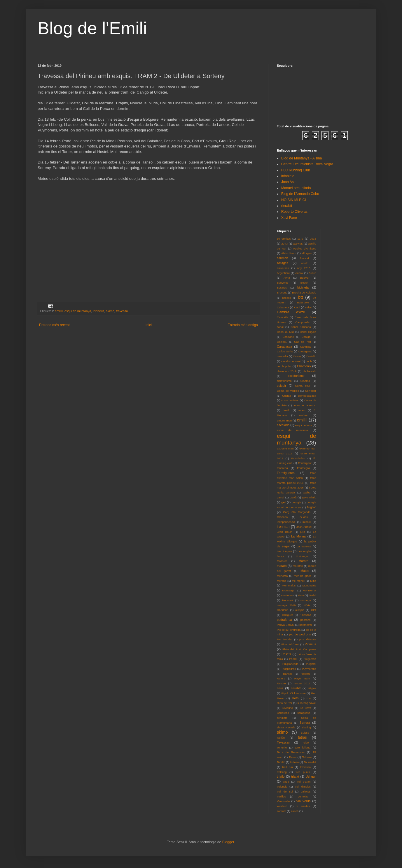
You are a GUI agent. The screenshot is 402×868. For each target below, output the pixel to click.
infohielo (288, 176)
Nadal (312, 595)
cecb (309, 361)
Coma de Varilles (288, 391)
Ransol (287, 674)
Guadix (304, 517)
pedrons (306, 620)
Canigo (306, 337)
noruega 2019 (286, 605)
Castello (311, 356)
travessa (122, 311)
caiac (308, 307)
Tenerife (282, 747)
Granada (282, 517)
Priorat (293, 659)
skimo (110, 311)
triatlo (281, 776)
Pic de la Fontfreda (289, 630)
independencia (286, 522)
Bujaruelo (303, 302)
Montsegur (289, 590)
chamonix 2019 (287, 371)
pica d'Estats (308, 639)
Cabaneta (283, 307)
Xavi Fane (289, 218)
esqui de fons (304, 425)
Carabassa (284, 347)
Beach (304, 283)
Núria (307, 605)
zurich (295, 811)
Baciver (305, 278)
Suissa (305, 733)
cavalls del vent (291, 361)
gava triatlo (309, 497)
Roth (295, 698)
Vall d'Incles (303, 787)
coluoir (282, 386)
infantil (307, 522)
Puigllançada (290, 664)
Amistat (304, 258)
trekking (282, 772)
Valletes (306, 791)
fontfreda (282, 468)
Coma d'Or (303, 386)
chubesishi (309, 371)
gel (283, 502)
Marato (303, 561)
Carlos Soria (285, 351)
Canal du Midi (286, 332)
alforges (307, 253)
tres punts (303, 772)
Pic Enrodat (285, 639)
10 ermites (284, 239)
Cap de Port (303, 342)
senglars (282, 718)
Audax (299, 273)
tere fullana (303, 747)
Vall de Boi (285, 791)
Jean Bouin (285, 532)
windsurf (282, 806)
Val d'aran (304, 782)
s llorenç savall (307, 703)
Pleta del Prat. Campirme (299, 649)
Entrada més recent (54, 325)
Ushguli (311, 776)
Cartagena (305, 351)
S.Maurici (288, 708)
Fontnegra (303, 468)
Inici (149, 325)
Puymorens (309, 669)
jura (303, 532)
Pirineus (98, 311)
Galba (307, 492)
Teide (305, 743)
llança (280, 556)
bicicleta (303, 287)
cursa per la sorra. (305, 405)
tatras (302, 737)
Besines (282, 288)
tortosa (294, 762)
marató (282, 566)
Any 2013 (304, 268)
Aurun (312, 273)
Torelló (281, 762)
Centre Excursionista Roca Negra (307, 164)
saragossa (304, 713)
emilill (59, 311)
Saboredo (283, 713)
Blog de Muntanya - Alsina (301, 158)
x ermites (303, 806)
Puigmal (311, 664)
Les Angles (305, 551)
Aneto (305, 263)
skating (306, 727)
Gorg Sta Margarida (297, 512)
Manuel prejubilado (296, 188)
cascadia (282, 356)
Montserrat (310, 590)
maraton (298, 566)
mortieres (287, 595)
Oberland (283, 610)
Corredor (311, 391)
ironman (283, 527)
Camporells (303, 322)
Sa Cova (306, 708)
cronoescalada (307, 396)
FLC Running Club (296, 170)
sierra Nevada (286, 727)
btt (300, 297)
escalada (283, 425)
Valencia (282, 787)
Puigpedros (289, 669)
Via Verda (304, 801)
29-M (284, 244)
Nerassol (288, 600)
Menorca (282, 576)
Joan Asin (289, 182)
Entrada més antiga (243, 325)
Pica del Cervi (290, 644)
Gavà (293, 497)
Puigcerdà (310, 659)
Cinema (305, 381)
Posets (286, 654)
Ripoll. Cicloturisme (293, 693)
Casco (297, 356)
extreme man (285, 448)
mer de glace (303, 576)
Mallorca (282, 561)
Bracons (282, 292)
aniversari (283, 268)
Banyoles (283, 283)
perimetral (306, 625)
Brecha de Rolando (304, 292)
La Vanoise (304, 546)
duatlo (286, 410)
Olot (314, 610)
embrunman (284, 420)
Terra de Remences (291, 752)
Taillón (281, 738)
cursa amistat (290, 400)
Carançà (305, 347)
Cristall (286, 396)
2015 (313, 239)
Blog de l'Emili (92, 28)
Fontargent (305, 463)
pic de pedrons (300, 634)
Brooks (286, 298)
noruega (306, 600)
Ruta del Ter (285, 703)
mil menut (298, 581)
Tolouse (307, 757)
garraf (280, 497)
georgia (296, 502)
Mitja (313, 581)
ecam (302, 410)
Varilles (281, 796)
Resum (281, 683)
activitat (298, 244)
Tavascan (284, 742)
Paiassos (305, 615)
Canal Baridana (301, 327)
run (309, 698)
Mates (305, 571)
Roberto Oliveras (294, 212)
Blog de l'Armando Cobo (300, 194)
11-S (300, 239)
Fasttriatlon (298, 458)
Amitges (283, 263)
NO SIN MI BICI (294, 200)
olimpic (300, 610)
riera (280, 688)
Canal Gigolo (308, 332)
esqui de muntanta (292, 430)
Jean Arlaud (304, 527)
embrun (304, 415)
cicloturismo (284, 381)
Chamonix (304, 366)
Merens (282, 581)
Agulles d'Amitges (305, 248)
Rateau (305, 674)
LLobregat (302, 556)
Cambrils (282, 317)
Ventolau (303, 796)
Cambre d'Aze (291, 312)
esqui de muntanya (78, 311)
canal (280, 327)
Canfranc (288, 337)
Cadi (297, 307)
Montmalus (289, 585)
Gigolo (311, 507)
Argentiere (283, 273)
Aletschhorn (289, 253)
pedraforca (284, 620)
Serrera (305, 723)
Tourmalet (310, 762)
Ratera (281, 678)
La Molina (298, 536)
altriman (282, 258)
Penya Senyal (286, 625)
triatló (295, 776)
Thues (293, 757)
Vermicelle (283, 801)
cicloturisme (296, 376)
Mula (301, 595)
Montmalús (309, 585)
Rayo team (302, 678)
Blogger (228, 842)
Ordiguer (287, 615)
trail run (287, 767)
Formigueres (286, 473)
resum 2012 (302, 683)
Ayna (287, 278)
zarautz (281, 811)
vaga (286, 782)
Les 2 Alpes (284, 551)
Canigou (282, 342)
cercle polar (284, 366)
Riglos (312, 688)
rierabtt (287, 206)
